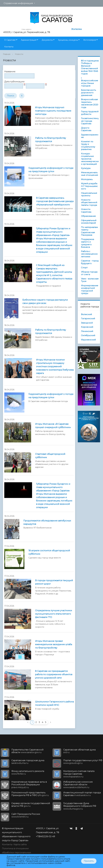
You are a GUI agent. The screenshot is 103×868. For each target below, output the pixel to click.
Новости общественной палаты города (89, 202)
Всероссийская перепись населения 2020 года (90, 103)
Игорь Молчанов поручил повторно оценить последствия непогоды (53, 111)
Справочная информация (18, 3)
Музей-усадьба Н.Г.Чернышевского (89, 186)
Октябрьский (88, 335)
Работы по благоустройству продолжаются (51, 140)
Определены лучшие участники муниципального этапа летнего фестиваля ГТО (54, 614)
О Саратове (10, 40)
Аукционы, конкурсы (68, 40)
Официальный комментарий (89, 222)
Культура (86, 168)
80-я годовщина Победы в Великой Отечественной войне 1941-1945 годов (90, 67)
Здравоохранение (90, 136)
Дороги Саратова (86, 129)
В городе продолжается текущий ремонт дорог (54, 582)
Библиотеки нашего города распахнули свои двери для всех (45, 302)
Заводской (87, 323)
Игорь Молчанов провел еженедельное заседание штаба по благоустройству (54, 644)
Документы (47, 40)
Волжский (86, 314)
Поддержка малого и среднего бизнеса (88, 243)
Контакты (9, 47)
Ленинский (87, 331)
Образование (88, 216)
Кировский (87, 327)
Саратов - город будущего (90, 262)
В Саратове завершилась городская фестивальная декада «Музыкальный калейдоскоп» (55, 201)
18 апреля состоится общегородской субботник (49, 552)
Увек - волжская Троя (90, 280)
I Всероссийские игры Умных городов (90, 82)
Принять (89, 861)
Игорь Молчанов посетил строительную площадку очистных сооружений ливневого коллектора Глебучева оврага (55, 366)
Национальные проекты (89, 194)
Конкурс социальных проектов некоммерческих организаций (90, 159)
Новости (19, 54)
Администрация (29, 40)
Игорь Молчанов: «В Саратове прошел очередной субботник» (53, 426)
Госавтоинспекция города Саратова (90, 121)
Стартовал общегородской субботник (50, 456)
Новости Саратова (86, 211)
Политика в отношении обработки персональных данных (16, 853)
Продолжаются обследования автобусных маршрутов (47, 522)
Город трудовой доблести (90, 113)
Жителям (77, 29)
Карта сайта (20, 844)
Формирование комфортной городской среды (90, 289)
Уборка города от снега (89, 273)
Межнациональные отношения (89, 174)
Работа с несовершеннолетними (89, 254)
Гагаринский (88, 318)
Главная (7, 54)
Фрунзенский (88, 340)
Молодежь (87, 179)
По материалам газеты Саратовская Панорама (89, 231)
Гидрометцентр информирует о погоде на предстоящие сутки (51, 170)
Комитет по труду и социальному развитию (88, 145)
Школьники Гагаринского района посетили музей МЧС (54, 703)
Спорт (84, 268)
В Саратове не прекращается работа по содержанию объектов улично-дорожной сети (54, 674)
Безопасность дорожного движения (88, 93)
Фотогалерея (90, 40)
